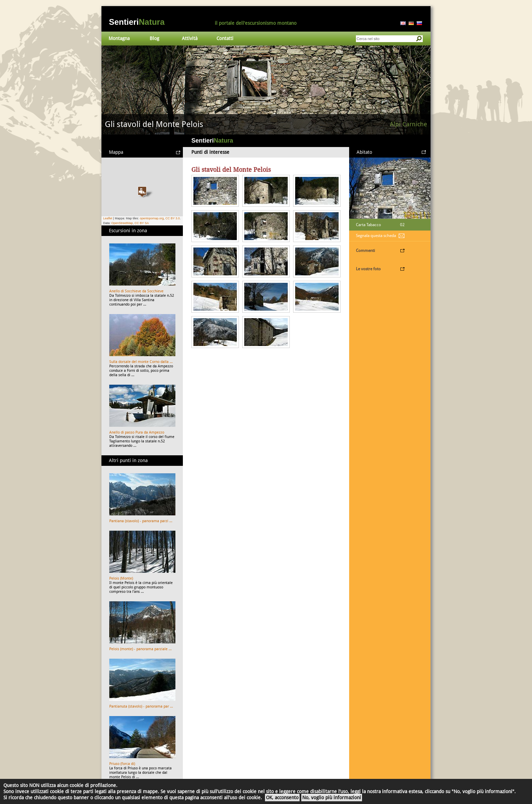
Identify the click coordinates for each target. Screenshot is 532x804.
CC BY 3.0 (172, 218)
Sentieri (137, 22)
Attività (190, 38)
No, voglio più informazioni (332, 798)
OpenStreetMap (122, 223)
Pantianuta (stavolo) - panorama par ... (141, 706)
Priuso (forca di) (122, 764)
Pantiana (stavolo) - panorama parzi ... (141, 521)
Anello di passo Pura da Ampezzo (137, 432)
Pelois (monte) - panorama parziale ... (140, 649)
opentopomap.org (152, 218)
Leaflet (108, 218)
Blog (154, 38)
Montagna (119, 38)
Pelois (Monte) (121, 578)
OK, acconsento (282, 798)
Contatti (225, 38)
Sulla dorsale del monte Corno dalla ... (141, 362)
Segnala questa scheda (376, 236)
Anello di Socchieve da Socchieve (136, 291)
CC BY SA (142, 223)
